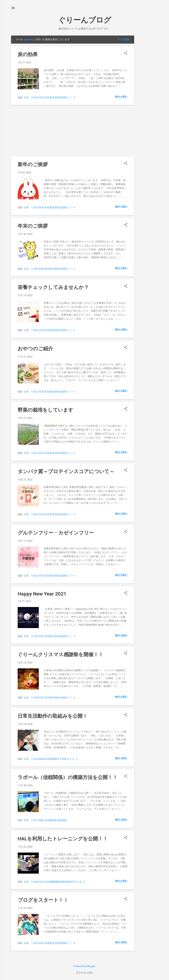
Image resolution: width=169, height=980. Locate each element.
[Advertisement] (147, 85)
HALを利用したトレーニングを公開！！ (63, 839)
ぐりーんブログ (85, 20)
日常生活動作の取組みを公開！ (53, 716)
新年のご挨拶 (33, 164)
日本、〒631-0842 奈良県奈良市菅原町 (45, 820)
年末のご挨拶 (33, 226)
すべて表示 (123, 39)
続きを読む (121, 97)
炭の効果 (28, 54)
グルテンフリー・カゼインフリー (56, 533)
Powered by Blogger (85, 966)
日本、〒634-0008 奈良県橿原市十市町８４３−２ (51, 759)
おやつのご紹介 (35, 349)
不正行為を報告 (85, 973)
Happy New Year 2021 (42, 594)
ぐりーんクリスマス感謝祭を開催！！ (60, 654)
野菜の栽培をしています (45, 410)
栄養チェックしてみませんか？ (53, 287)
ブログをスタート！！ (43, 900)
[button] (126, 53)
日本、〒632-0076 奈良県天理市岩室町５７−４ (50, 98)
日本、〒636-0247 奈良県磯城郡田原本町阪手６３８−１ (55, 882)
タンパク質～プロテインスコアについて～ (66, 471)
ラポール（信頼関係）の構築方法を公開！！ (68, 777)
